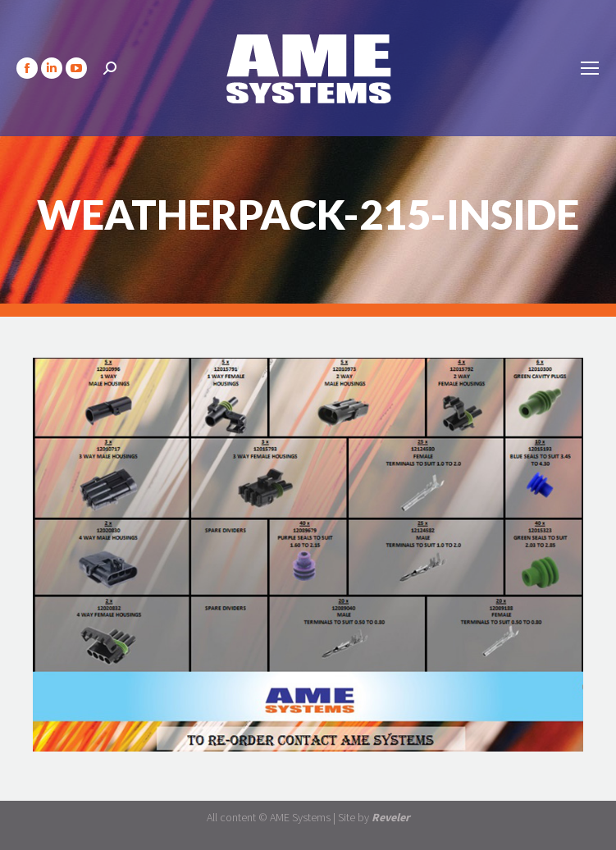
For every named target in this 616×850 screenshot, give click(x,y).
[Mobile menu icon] (590, 68)
